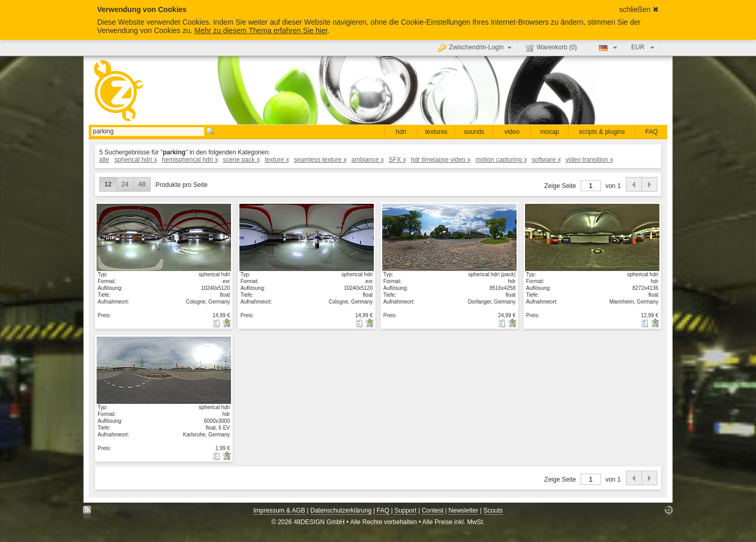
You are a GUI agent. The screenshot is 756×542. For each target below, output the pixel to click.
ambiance (367, 160)
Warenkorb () (551, 48)
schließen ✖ (639, 9)
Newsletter (463, 510)
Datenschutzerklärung (341, 510)
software (546, 160)
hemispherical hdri (190, 160)
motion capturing (501, 160)
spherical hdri (135, 160)
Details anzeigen (164, 237)
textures (437, 132)
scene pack (241, 160)
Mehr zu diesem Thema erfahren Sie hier (261, 30)
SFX (397, 160)
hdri (401, 132)
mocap (550, 132)
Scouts (493, 510)
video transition (589, 160)
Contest (432, 510)
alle (104, 160)
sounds (474, 132)
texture (276, 160)
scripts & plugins (602, 132)
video (512, 132)
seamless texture (320, 160)
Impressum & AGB (280, 510)
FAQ (652, 132)
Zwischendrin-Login (476, 47)
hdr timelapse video (440, 160)
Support (405, 510)
